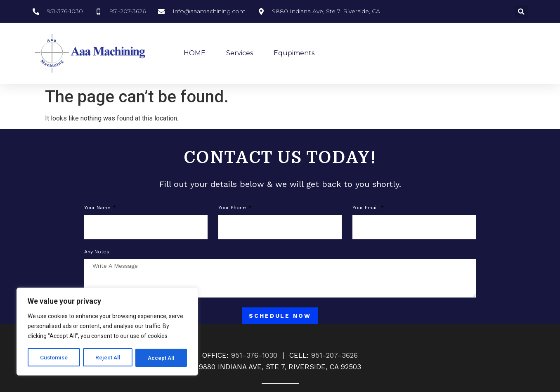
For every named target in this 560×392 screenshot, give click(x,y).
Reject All (109, 358)
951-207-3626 (334, 355)
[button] (521, 11)
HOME (195, 53)
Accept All (162, 358)
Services (240, 53)
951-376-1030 (254, 355)
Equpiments (294, 53)
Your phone (233, 208)
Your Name (98, 208)
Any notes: (97, 252)
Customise (54, 358)
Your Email (366, 208)
